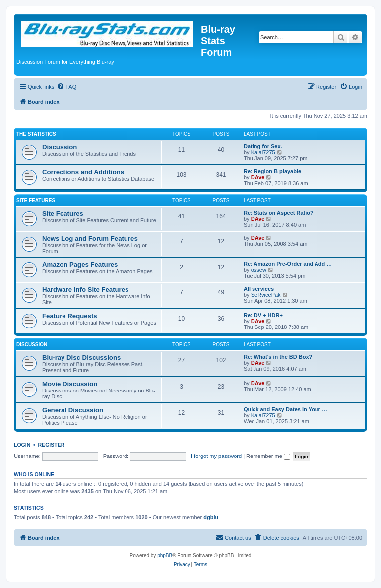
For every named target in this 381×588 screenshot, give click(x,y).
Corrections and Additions (83, 172)
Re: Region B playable (272, 171)
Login (22, 445)
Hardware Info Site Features (85, 290)
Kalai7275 (263, 152)
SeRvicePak (266, 295)
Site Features (36, 201)
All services (259, 289)
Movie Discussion (70, 384)
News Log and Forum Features (90, 238)
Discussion (60, 147)
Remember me (268, 456)
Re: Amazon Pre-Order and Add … (288, 264)
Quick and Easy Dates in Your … (286, 409)
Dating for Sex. (263, 146)
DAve (258, 177)
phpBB (165, 555)
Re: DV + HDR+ (263, 315)
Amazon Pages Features (80, 265)
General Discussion (73, 410)
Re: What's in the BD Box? (278, 357)
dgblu (211, 517)
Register (52, 445)
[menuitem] (66, 87)
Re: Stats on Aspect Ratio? (279, 213)
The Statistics (36, 134)
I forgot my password (216, 456)
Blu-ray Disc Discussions (81, 358)
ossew (259, 270)
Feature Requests (70, 316)
